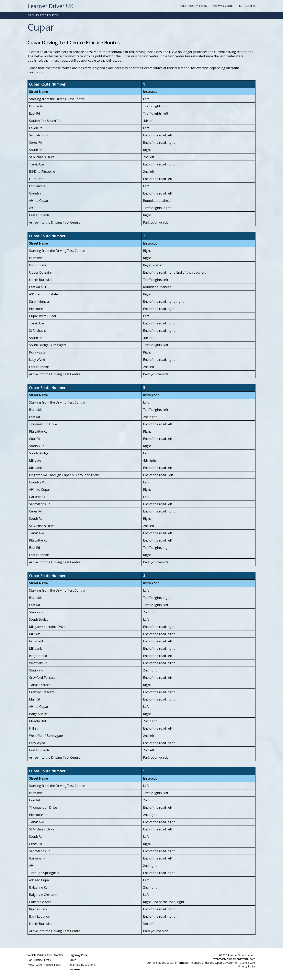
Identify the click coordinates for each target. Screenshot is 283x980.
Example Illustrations (83, 965)
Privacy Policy (247, 966)
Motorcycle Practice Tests (44, 965)
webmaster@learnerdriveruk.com (234, 959)
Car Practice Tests (39, 960)
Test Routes (246, 6)
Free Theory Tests (193, 6)
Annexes (75, 969)
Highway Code (222, 6)
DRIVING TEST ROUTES (43, 15)
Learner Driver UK (50, 6)
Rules (73, 960)
